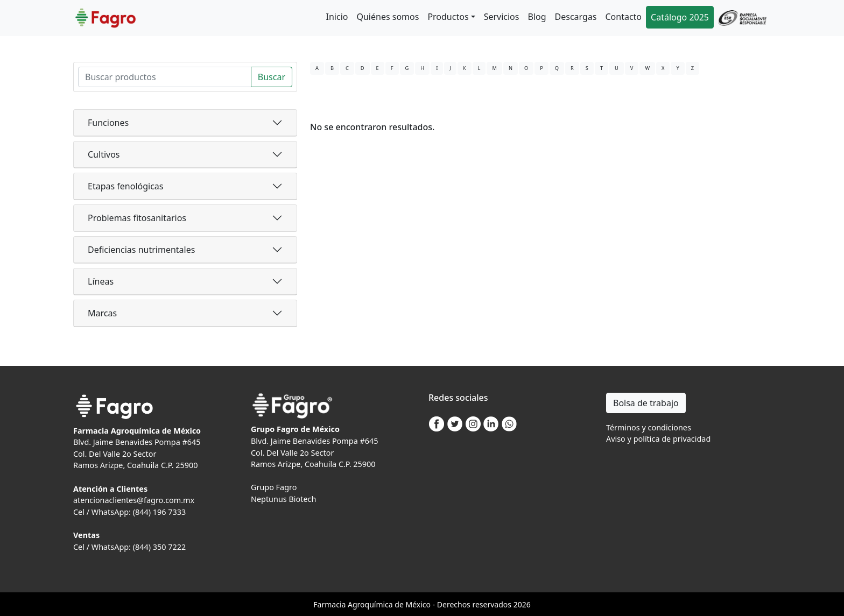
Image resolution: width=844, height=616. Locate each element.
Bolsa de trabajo (646, 403)
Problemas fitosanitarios (137, 218)
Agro (356, 604)
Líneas (101, 281)
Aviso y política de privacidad (658, 439)
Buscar (272, 77)
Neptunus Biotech (283, 499)
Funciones (108, 123)
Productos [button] (448, 17)
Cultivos (104, 154)
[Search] (165, 77)
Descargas (576, 17)
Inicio (337, 17)
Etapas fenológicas (125, 186)
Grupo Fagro (274, 487)
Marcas (102, 313)
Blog (537, 17)
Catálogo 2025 (680, 17)
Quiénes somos (388, 17)
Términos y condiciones (649, 427)
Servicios (502, 17)
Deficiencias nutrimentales (141, 250)
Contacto (623, 17)
